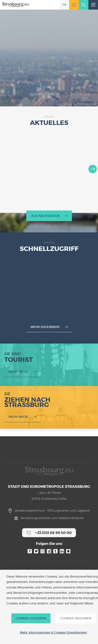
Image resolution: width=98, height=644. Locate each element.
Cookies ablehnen (76, 618)
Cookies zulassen (31, 618)
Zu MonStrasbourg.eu (74, 5)
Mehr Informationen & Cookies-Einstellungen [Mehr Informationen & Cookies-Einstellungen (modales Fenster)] (53, 633)
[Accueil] (16, 5)
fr (64, 5)
